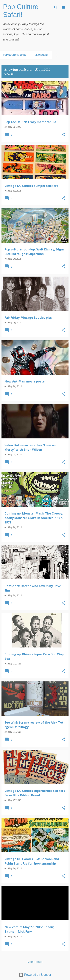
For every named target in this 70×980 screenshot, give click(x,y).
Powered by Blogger (35, 975)
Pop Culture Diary (15, 55)
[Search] (56, 7)
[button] (63, 135)
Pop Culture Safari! (21, 11)
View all (10, 74)
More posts (35, 962)
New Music (41, 55)
